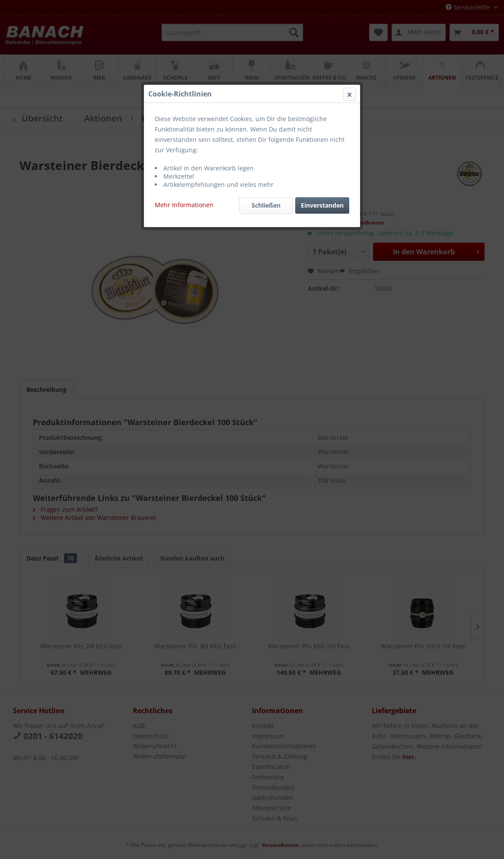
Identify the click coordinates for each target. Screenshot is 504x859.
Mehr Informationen (184, 205)
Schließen (266, 205)
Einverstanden (322, 205)
